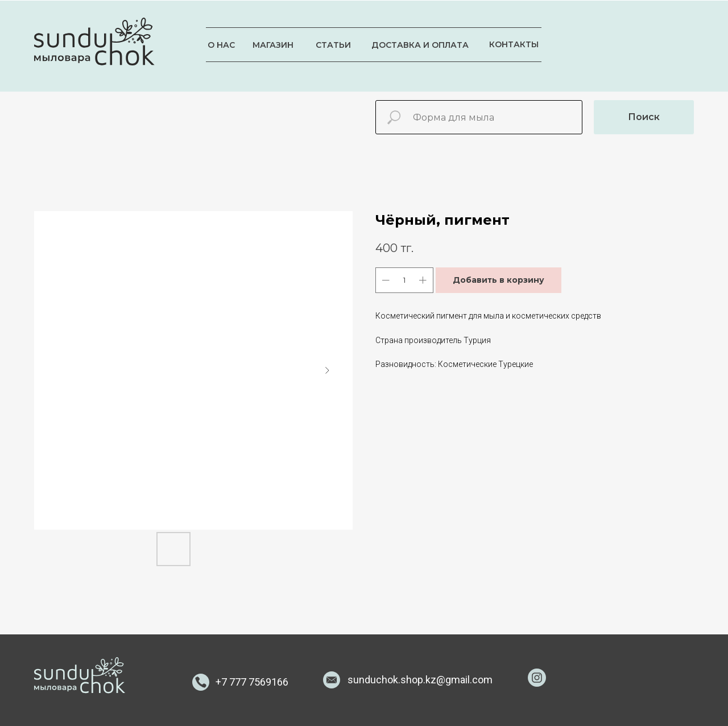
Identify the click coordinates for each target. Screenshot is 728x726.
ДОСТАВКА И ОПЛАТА (420, 45)
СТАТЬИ (333, 45)
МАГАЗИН (273, 45)
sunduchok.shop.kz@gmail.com (420, 680)
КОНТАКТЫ (514, 44)
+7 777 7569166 (252, 682)
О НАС (221, 45)
